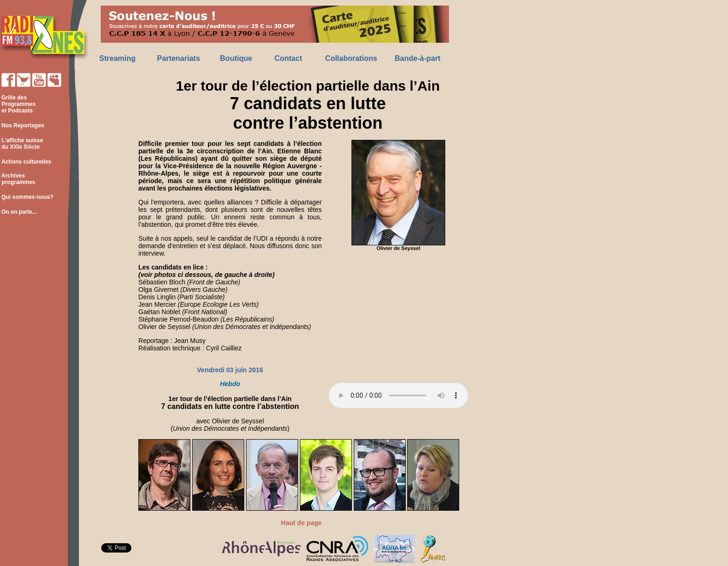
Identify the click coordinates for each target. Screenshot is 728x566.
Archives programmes (18, 179)
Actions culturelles (26, 162)
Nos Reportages (23, 125)
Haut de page (301, 523)
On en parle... (19, 212)
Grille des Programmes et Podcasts (18, 104)
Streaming (117, 58)
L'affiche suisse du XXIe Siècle (22, 144)
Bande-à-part (418, 58)
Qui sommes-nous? (27, 197)
